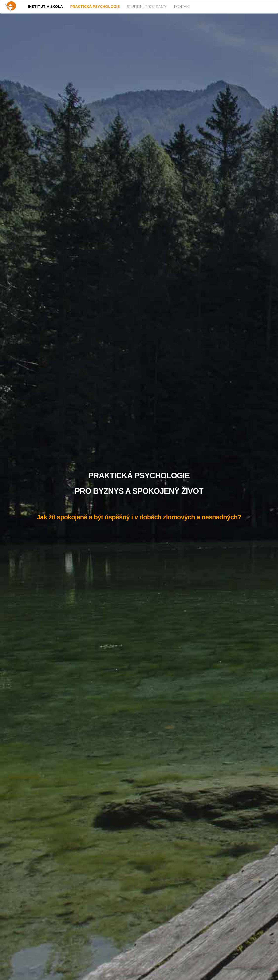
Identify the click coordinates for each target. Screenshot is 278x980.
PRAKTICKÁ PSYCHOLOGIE (95, 7)
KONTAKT (182, 7)
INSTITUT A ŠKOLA (45, 7)
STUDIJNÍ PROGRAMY (147, 7)
